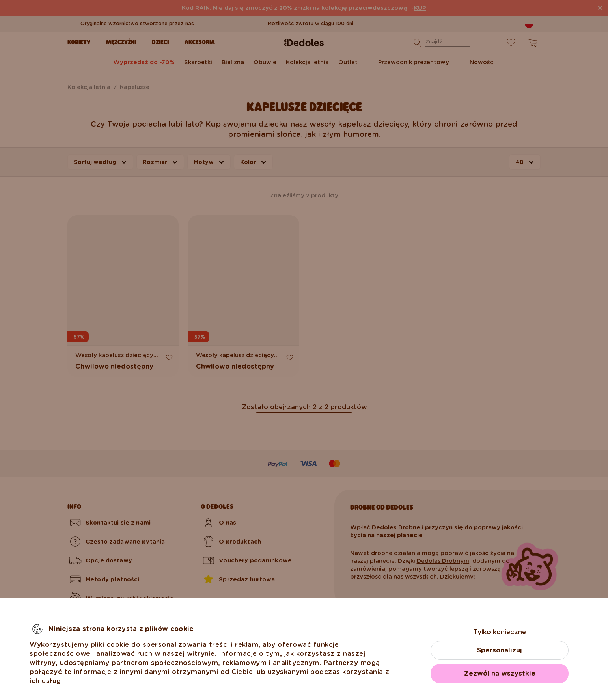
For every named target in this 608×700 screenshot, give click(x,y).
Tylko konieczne (500, 632)
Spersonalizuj (500, 650)
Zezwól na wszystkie (500, 673)
